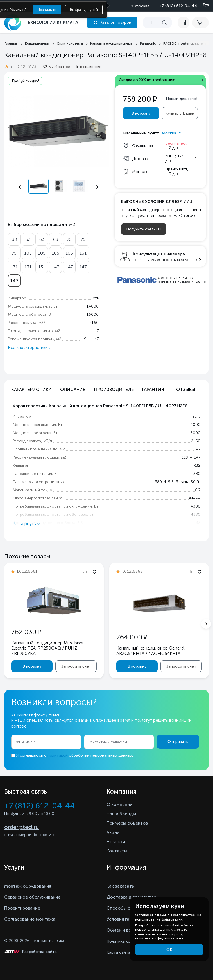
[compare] (183, 23)
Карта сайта (118, 952)
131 (83, 253)
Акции (113, 832)
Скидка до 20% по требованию (147, 80)
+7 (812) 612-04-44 (178, 6)
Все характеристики (28, 348)
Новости (116, 842)
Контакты (117, 851)
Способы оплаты (125, 908)
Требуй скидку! (25, 81)
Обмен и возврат (125, 930)
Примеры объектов (127, 823)
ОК (169, 950)
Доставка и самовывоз (131, 897)
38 (14, 239)
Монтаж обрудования (28, 886)
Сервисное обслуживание (32, 897)
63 (42, 239)
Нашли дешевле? (182, 99)
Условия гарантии (125, 919)
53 (28, 239)
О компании (119, 804)
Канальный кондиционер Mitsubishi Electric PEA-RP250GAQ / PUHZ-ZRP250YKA (47, 648)
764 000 (132, 637)
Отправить (178, 742)
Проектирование (22, 908)
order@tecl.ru (22, 827)
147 (55, 267)
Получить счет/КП (143, 229)
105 (28, 253)
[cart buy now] (200, 23)
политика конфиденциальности (161, 938)
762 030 (26, 632)
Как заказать (120, 886)
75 (69, 239)
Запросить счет (76, 666)
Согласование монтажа (30, 919)
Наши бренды (121, 814)
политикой (58, 755)
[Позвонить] (203, 6)
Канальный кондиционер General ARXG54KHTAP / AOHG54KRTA (150, 651)
